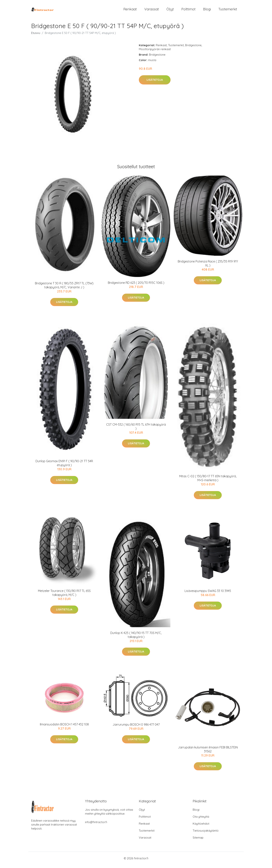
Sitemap (198, 841)
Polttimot (188, 11)
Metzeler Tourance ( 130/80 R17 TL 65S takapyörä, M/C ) (64, 596)
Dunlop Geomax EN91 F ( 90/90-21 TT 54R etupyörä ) (64, 466)
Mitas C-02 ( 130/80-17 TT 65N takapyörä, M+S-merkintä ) (208, 482)
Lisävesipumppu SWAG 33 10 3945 (208, 594)
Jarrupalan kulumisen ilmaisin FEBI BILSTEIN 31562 (208, 753)
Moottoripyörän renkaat (155, 52)
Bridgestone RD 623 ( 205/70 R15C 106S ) (136, 286)
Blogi (207, 11)
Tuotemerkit (228, 11)
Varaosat (152, 11)
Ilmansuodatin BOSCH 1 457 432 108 (64, 728)
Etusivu (36, 36)
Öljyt (170, 11)
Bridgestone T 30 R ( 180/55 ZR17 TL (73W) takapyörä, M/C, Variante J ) (64, 288)
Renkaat (130, 11)
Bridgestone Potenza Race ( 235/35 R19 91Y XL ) (208, 267)
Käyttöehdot (201, 827)
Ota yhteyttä (201, 820)
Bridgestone (193, 48)
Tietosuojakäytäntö (206, 834)
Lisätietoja (155, 83)
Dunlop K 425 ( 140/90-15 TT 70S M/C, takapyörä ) (136, 638)
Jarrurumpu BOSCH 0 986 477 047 (136, 728)
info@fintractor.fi (96, 825)
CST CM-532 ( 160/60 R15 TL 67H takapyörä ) (136, 430)
